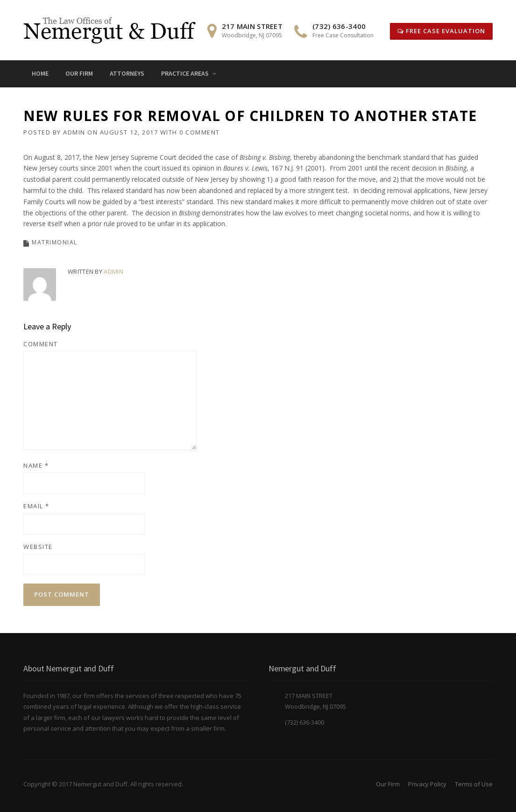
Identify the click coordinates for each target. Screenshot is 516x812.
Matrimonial (55, 242)
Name (36, 465)
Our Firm (79, 73)
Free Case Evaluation (441, 31)
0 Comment (200, 132)
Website (38, 547)
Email (36, 506)
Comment (41, 344)
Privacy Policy (427, 784)
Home (40, 73)
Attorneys (127, 73)
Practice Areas (185, 73)
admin (74, 132)
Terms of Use (474, 784)
